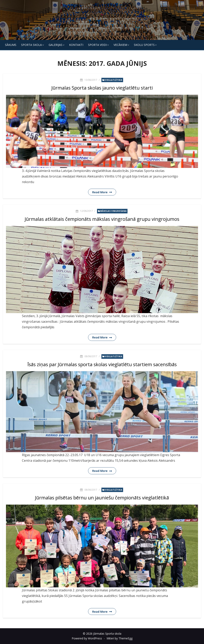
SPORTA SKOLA (31, 45)
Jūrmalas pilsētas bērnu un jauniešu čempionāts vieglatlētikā (102, 498)
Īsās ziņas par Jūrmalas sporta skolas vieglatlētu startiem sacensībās (102, 364)
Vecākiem (120, 45)
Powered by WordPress (87, 638)
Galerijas (55, 45)
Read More (100, 192)
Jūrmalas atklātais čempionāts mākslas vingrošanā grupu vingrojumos (102, 219)
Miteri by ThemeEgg (120, 638)
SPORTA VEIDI (97, 45)
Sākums (11, 45)
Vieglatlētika (113, 80)
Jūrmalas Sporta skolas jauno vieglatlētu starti (102, 88)
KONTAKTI (76, 45)
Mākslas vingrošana (113, 211)
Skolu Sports (144, 45)
